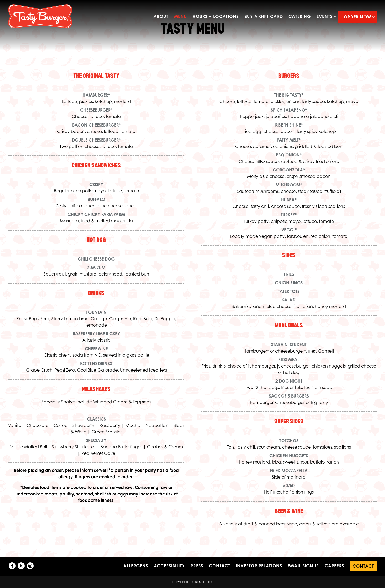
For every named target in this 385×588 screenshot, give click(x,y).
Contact (220, 566)
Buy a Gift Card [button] (264, 16)
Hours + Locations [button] (216, 16)
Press (197, 566)
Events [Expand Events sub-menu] (326, 16)
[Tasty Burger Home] (40, 16)
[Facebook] (12, 566)
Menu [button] (180, 16)
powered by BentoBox (193, 582)
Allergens (136, 566)
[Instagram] (30, 566)
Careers (334, 566)
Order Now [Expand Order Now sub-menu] (358, 16)
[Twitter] (21, 566)
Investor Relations (259, 566)
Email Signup (303, 566)
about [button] (161, 16)
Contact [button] (363, 566)
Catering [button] (300, 16)
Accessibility (169, 566)
